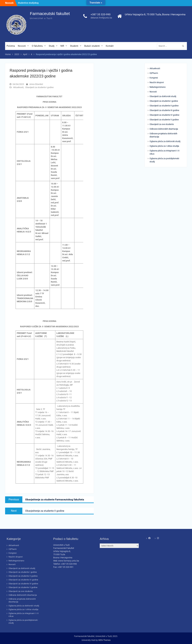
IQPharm (154, 73)
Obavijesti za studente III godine (164, 110)
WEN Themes (104, 640)
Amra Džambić (36, 84)
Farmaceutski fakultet (50, 14)
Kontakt (110, 46)
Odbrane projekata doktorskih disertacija (163, 135)
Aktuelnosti (18, 87)
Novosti (22, 46)
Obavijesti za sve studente (162, 124)
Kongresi (154, 78)
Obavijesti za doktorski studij (163, 96)
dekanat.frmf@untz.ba (101, 18)
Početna (11, 46)
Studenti (74, 46)
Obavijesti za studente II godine (164, 106)
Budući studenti (92, 46)
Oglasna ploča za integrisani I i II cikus (164, 152)
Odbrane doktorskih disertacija (164, 129)
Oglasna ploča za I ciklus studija (164, 146)
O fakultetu (37, 46)
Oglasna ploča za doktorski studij (165, 141)
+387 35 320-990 (101, 15)
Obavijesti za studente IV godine (164, 115)
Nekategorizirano (158, 87)
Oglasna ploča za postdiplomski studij (164, 160)
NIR (62, 46)
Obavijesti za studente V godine (164, 120)
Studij (52, 46)
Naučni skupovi (157, 83)
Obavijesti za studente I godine (39, 87)
